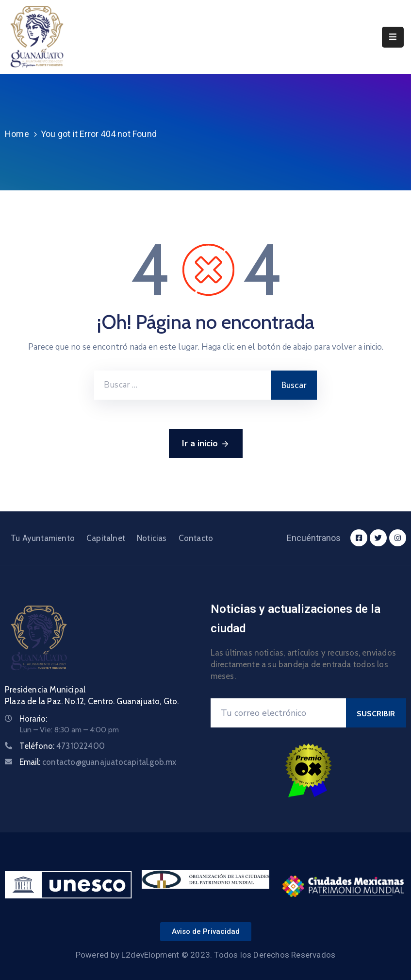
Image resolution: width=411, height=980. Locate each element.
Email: (98, 762)
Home (17, 134)
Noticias (152, 538)
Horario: (33, 719)
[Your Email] (278, 713)
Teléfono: (62, 746)
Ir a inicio (206, 444)
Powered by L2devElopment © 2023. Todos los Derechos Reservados (205, 955)
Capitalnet (106, 538)
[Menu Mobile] (393, 37)
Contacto (196, 538)
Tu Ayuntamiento (43, 538)
